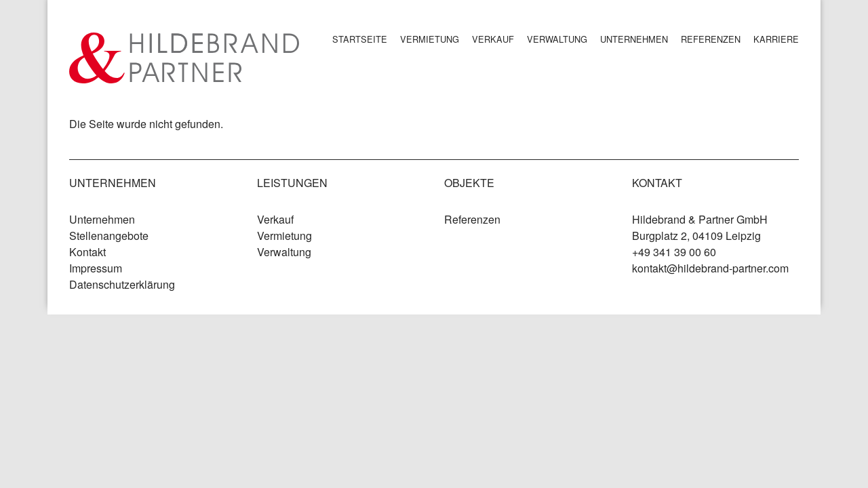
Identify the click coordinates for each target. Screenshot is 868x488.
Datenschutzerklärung (122, 284)
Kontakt (87, 252)
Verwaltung (557, 39)
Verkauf (493, 39)
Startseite (360, 39)
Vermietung (430, 39)
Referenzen (711, 39)
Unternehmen (634, 39)
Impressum (96, 268)
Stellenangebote (109, 236)
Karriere (776, 39)
